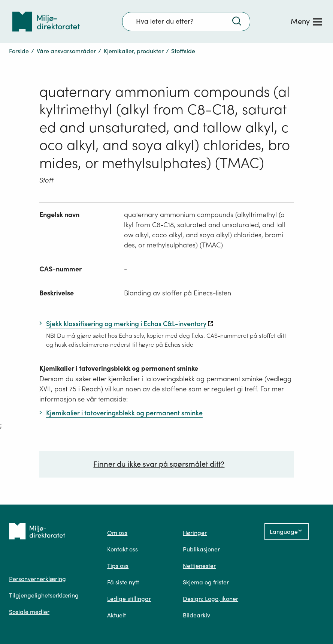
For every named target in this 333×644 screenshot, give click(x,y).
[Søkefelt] (186, 21)
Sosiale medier (29, 612)
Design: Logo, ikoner (211, 599)
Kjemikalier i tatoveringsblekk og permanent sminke (119, 368)
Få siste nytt (123, 582)
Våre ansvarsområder (66, 51)
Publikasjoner (201, 549)
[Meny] (306, 21)
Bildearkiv (196, 615)
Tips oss (118, 566)
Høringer (195, 533)
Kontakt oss (122, 549)
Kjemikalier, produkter (134, 51)
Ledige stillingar (129, 599)
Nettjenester (199, 566)
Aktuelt (116, 615)
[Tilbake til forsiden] (46, 22)
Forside (19, 51)
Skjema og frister (206, 582)
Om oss (117, 533)
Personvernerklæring (37, 579)
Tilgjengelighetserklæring (44, 595)
